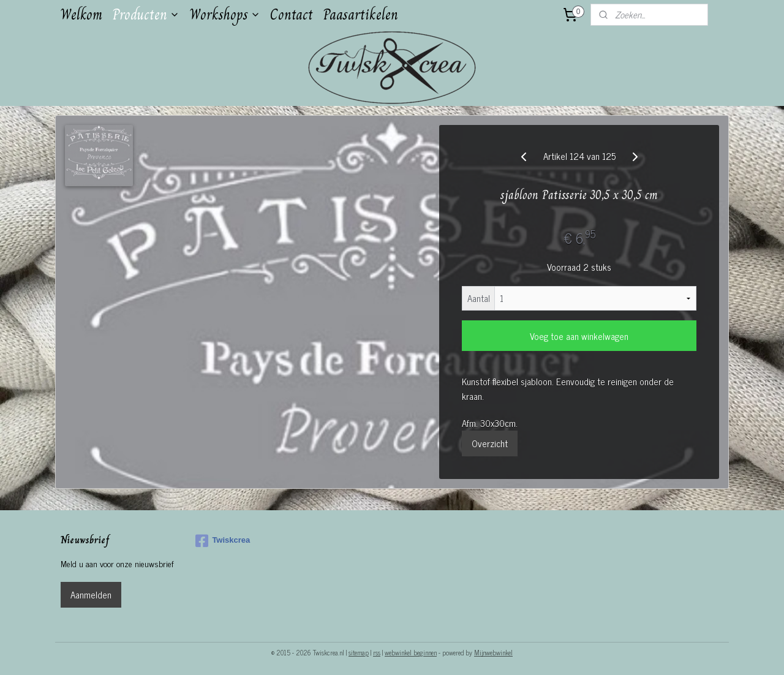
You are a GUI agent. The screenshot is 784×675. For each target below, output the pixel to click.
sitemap (359, 652)
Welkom (81, 14)
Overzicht (490, 443)
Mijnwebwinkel (493, 652)
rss (377, 652)
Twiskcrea (223, 541)
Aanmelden (91, 594)
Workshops (225, 14)
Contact (292, 14)
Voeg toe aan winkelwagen (579, 336)
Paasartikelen (360, 14)
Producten (146, 14)
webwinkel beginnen (411, 652)
